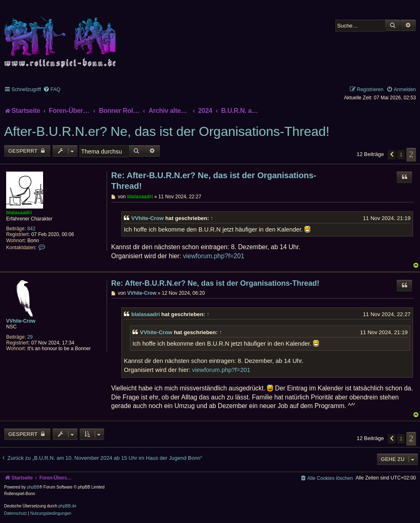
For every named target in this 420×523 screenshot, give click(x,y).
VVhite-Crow (147, 218)
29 (30, 337)
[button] (392, 155)
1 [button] (401, 155)
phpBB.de (67, 506)
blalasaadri (19, 213)
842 (31, 229)
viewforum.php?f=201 (214, 256)
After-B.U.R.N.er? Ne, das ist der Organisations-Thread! (167, 131)
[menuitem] (52, 89)
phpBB (33, 487)
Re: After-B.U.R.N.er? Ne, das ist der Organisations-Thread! (214, 181)
